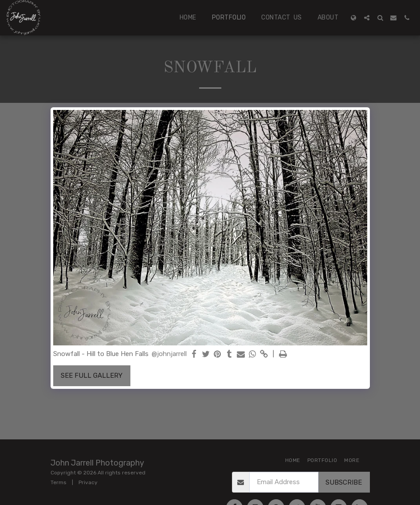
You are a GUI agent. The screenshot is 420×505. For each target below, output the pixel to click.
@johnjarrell (169, 354)
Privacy (88, 482)
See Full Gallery (92, 376)
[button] (367, 18)
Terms (59, 482)
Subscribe (344, 482)
